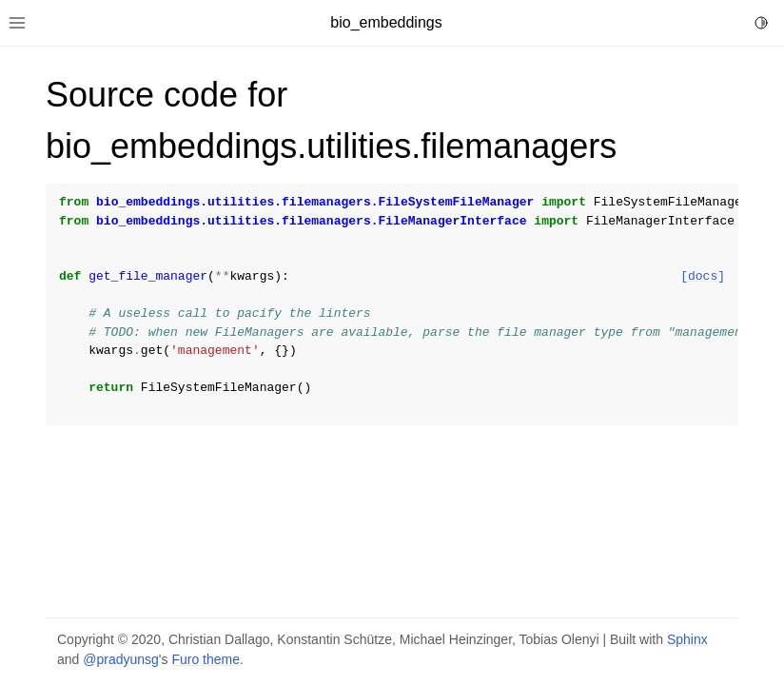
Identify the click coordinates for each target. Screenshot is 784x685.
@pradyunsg (121, 659)
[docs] (703, 276)
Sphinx (687, 639)
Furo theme (206, 659)
